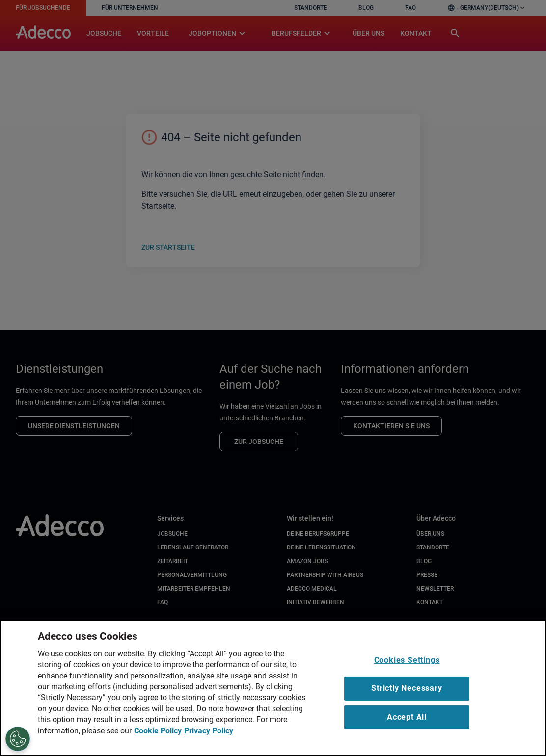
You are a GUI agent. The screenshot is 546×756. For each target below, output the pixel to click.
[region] (273, 688)
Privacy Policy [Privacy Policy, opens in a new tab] (209, 731)
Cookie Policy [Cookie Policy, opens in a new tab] (158, 731)
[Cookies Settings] (18, 739)
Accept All (407, 717)
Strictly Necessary (407, 688)
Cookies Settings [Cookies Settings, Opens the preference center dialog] (407, 660)
